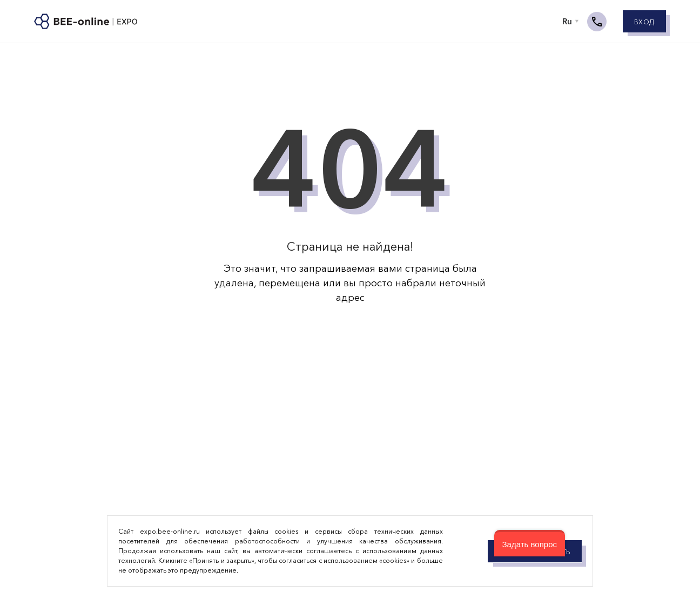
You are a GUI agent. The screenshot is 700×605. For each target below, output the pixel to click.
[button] (530, 543)
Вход (644, 22)
